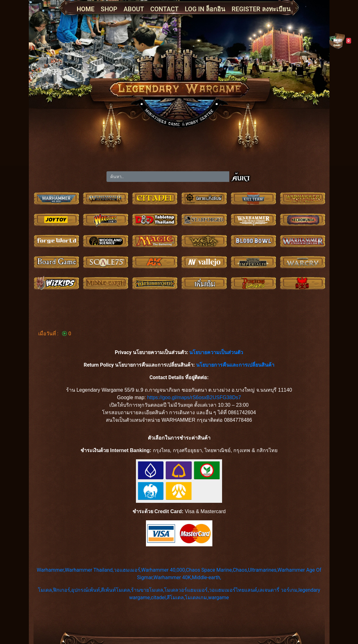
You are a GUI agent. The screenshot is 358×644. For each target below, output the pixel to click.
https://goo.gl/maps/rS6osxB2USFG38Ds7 (194, 397)
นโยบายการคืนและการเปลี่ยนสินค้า (235, 365)
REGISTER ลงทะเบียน (261, 9)
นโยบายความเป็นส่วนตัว (216, 352)
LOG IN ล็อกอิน (205, 9)
